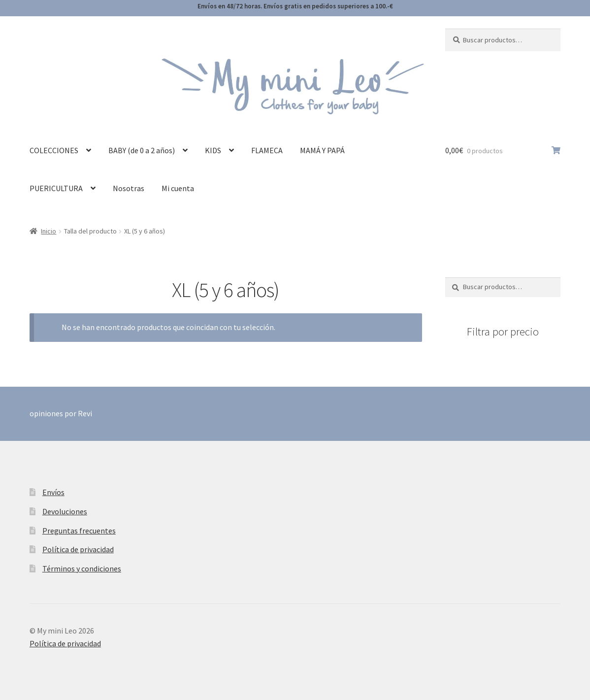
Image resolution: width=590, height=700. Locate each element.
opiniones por (61, 413)
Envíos (53, 492)
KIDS (213, 150)
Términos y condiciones (82, 568)
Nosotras (129, 188)
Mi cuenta (178, 188)
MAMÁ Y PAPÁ (322, 150)
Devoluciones (65, 511)
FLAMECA (267, 150)
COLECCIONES (54, 150)
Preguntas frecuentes (79, 531)
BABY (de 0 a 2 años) (142, 150)
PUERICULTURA (56, 188)
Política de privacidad (78, 549)
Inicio (49, 231)
